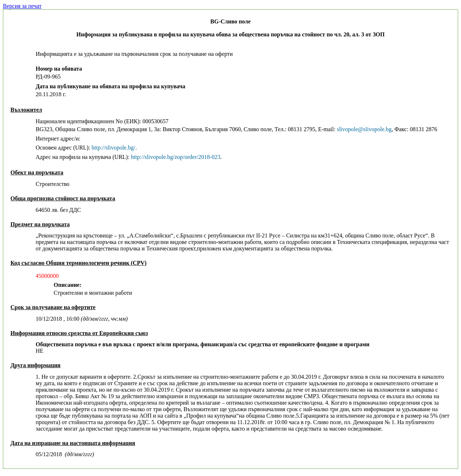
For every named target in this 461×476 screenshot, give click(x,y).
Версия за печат (22, 6)
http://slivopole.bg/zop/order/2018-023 (175, 157)
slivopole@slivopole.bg (364, 129)
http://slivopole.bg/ (113, 148)
